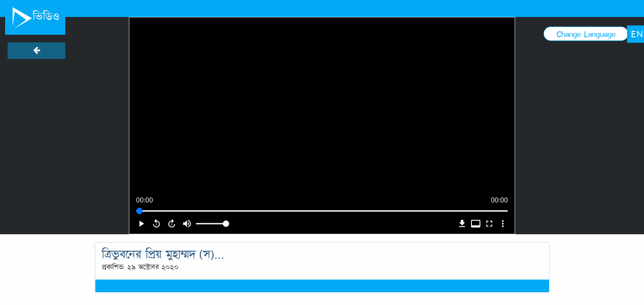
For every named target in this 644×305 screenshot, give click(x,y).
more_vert (503, 224)
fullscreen (489, 224)
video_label (476, 224)
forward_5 (172, 224)
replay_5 (156, 224)
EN (637, 34)
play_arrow (141, 224)
